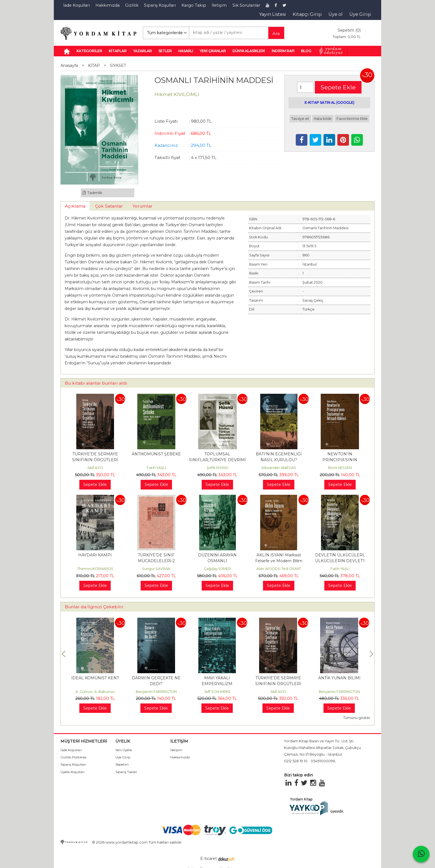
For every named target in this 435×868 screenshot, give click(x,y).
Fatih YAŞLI (156, 468)
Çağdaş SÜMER (217, 569)
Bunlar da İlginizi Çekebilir (94, 607)
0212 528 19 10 (296, 761)
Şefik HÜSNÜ (217, 468)
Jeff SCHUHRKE (217, 692)
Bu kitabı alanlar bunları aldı (96, 383)
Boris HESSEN (340, 468)
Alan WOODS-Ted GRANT (279, 569)
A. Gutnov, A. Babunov (95, 692)
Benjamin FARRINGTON (156, 692)
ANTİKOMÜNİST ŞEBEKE (156, 454)
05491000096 (323, 761)
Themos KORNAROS (95, 569)
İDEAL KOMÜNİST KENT (95, 678)
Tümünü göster (357, 718)
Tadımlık (93, 193)
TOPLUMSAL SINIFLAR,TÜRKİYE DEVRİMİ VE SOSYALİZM (217, 460)
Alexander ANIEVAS (279, 468)
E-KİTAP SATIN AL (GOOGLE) (329, 103)
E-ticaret (209, 859)
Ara (276, 33)
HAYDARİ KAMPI (95, 555)
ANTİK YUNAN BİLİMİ (339, 678)
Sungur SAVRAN (156, 569)
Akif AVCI (95, 468)
